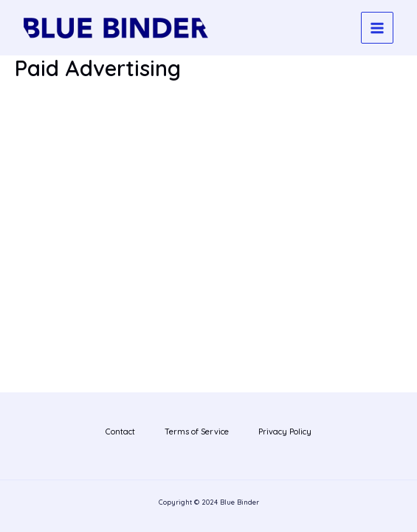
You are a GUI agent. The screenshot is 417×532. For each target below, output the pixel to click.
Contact (120, 432)
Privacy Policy (285, 432)
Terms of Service (197, 432)
